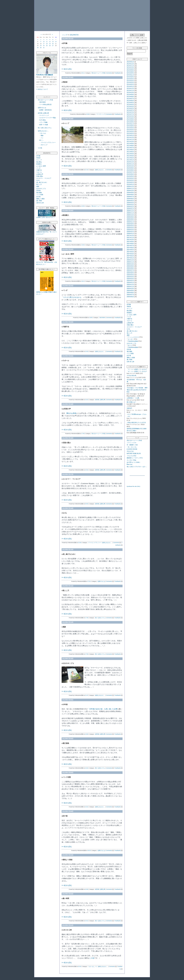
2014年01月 (130, 86)
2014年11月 (130, 66)
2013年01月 (130, 111)
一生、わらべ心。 (132, 447)
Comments (109, 73)
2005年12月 (130, 284)
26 (50, 46)
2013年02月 (130, 109)
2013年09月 (130, 95)
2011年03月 (130, 156)
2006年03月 (130, 278)
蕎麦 (42, 136)
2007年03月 (130, 254)
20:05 (83, 206)
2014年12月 (130, 64)
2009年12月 (130, 186)
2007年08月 (130, 244)
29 (38, 48)
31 (44, 48)
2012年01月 (130, 135)
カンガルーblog (131, 460)
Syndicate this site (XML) (134, 486)
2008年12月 (130, 211)
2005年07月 (130, 295)
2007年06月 (130, 248)
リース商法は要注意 (45, 104)
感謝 (38, 186)
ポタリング (44, 145)
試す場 (38, 197)
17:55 (87, 654)
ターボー (131, 339)
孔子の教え (43, 120)
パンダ (38, 168)
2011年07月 (130, 148)
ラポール (39, 172)
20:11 (83, 73)
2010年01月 (130, 184)
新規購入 (39, 164)
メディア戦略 (43, 122)
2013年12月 (130, 88)
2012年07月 (74, 35)
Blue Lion (130, 464)
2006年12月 (130, 260)
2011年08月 (130, 146)
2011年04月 (130, 154)
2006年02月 (130, 280)
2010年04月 (130, 178)
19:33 (87, 351)
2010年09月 (130, 168)
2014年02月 (130, 84)
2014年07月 (130, 74)
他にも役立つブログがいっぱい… (137, 467)
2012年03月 (130, 131)
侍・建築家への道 (132, 445)
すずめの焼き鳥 (132, 376)
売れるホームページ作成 (45, 100)
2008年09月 (130, 217)
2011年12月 (130, 137)
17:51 (89, 581)
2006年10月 (130, 264)
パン (42, 138)
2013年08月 (130, 97)
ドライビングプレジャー (48, 142)
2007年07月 (130, 246)
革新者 (38, 158)
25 (47, 46)
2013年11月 (130, 90)
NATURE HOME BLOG (134, 454)
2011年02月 (130, 158)
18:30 (87, 889)
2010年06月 (130, 174)
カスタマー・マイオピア (44, 178)
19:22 (87, 807)
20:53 (87, 504)
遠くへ (41, 140)
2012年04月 (130, 129)
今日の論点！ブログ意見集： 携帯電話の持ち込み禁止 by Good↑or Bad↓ (137, 390)
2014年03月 (130, 82)
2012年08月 (130, 121)
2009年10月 (130, 191)
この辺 (92, 958)
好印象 (38, 156)
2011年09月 (130, 144)
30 (41, 48)
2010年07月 (130, 172)
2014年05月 (130, 78)
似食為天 (129, 408)
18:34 (87, 470)
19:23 (87, 400)
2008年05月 (130, 225)
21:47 (87, 695)
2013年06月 (130, 101)
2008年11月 (130, 213)
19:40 (83, 245)
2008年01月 (130, 233)
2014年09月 (130, 70)
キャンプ (39, 160)
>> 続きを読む (67, 69)
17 (44, 44)
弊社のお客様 (71, 413)
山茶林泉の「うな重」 (134, 398)
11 (47, 42)
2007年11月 (130, 237)
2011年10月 (130, 142)
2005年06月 (130, 297)
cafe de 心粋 (40, 203)
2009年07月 (130, 197)
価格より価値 (40, 199)
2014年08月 (130, 72)
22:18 (87, 170)
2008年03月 (130, 229)
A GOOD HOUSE (132, 449)
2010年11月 (130, 164)
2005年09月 (130, 291)
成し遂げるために (42, 182)
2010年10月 (130, 166)
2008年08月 (130, 219)
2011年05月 (130, 152)
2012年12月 (130, 113)
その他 (40, 148)
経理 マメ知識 (44, 125)
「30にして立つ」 (58, 5)
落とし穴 (39, 184)
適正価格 (39, 193)
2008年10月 (130, 215)
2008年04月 (130, 227)
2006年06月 (130, 272)
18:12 (83, 281)
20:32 (80, 967)
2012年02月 (130, 133)
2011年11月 (130, 139)
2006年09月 (130, 266)
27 (53, 46)
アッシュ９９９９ (133, 337)
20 (53, 44)
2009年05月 (130, 201)
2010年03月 (130, 180)
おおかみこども (41, 188)
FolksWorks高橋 (133, 341)
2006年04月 (130, 276)
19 (50, 44)
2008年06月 (130, 223)
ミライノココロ (132, 443)
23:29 (80, 543)
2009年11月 (130, 188)
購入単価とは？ (132, 402)
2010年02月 (130, 182)
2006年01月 (130, 282)
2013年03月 (130, 107)
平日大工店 (130, 451)
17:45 (83, 434)
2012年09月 (130, 119)
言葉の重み (40, 176)
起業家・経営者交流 (45, 110)
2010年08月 (130, 170)
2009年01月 (130, 209)
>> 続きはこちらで (42, 89)
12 (50, 42)
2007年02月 (130, 256)
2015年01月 (130, 62)
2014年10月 (130, 68)
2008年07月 (130, 221)
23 (41, 46)
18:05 (91, 318)
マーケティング (44, 115)
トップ (65, 35)
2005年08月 (130, 293)
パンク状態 (40, 195)
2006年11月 (130, 262)
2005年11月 (130, 286)
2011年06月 (130, 150)
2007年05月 (130, 250)
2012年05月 (130, 127)
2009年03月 (130, 205)
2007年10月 (130, 240)
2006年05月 (130, 274)
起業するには (42, 108)
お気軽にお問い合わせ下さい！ (46, 217)
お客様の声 (40, 174)
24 (44, 46)
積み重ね (39, 162)
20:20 (89, 851)
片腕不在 (39, 170)
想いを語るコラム (100, 618)
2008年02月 (130, 231)
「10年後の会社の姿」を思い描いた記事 (102, 709)
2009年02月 (130, 207)
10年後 (38, 191)
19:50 (87, 734)
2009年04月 (130, 203)
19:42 (87, 768)
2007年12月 (130, 235)
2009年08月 (130, 195)
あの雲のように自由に (134, 462)
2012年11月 (130, 115)
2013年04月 (130, 105)
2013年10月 (130, 93)
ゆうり (130, 345)
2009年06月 (130, 199)
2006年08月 (130, 268)
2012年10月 (130, 117)
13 (53, 42)
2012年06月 (130, 125)
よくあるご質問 (41, 166)
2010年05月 (130, 176)
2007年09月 (130, 242)
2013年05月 (130, 103)
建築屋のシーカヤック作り (135, 458)
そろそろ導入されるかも (72, 297)
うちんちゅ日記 (132, 456)
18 (47, 44)
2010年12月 (130, 162)
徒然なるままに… (43, 131)
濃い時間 (39, 201)
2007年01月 (130, 258)
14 (56, 42)
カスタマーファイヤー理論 (47, 118)
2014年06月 (130, 76)
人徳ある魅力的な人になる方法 (136, 422)
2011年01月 (130, 160)
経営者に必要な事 (43, 113)
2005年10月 (130, 289)
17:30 (87, 618)
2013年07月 (130, 99)
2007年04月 (130, 252)
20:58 (88, 114)
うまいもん (43, 133)
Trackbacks (118, 73)
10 (44, 42)
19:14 (87, 921)
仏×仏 (38, 180)
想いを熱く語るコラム (45, 128)
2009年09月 (130, 193)
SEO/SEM (42, 102)
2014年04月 (130, 80)
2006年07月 (130, 270)
